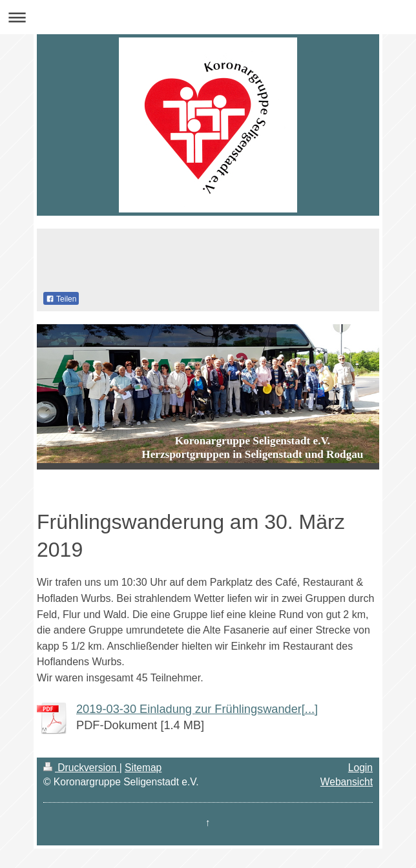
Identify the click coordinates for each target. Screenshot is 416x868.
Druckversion (81, 768)
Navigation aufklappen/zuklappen (208, 17)
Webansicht (347, 782)
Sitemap (143, 768)
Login (360, 768)
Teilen (61, 299)
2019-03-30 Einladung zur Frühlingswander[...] (197, 709)
